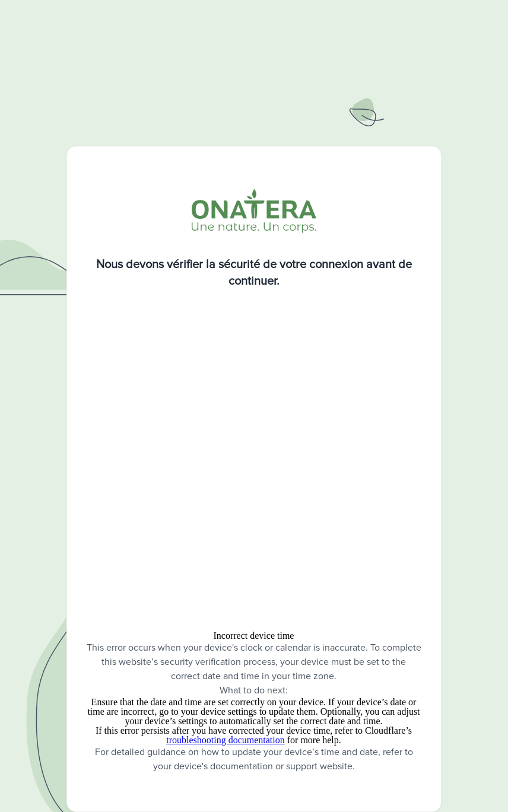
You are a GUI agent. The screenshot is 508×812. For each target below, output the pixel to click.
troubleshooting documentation (226, 740)
